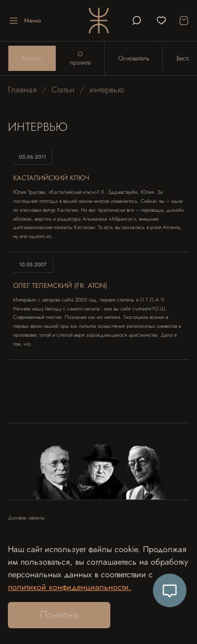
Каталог (32, 58)
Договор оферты (26, 518)
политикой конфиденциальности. (70, 587)
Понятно (59, 615)
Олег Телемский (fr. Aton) (60, 285)
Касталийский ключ (51, 178)
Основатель (134, 58)
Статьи (63, 90)
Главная (22, 90)
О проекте (80, 58)
